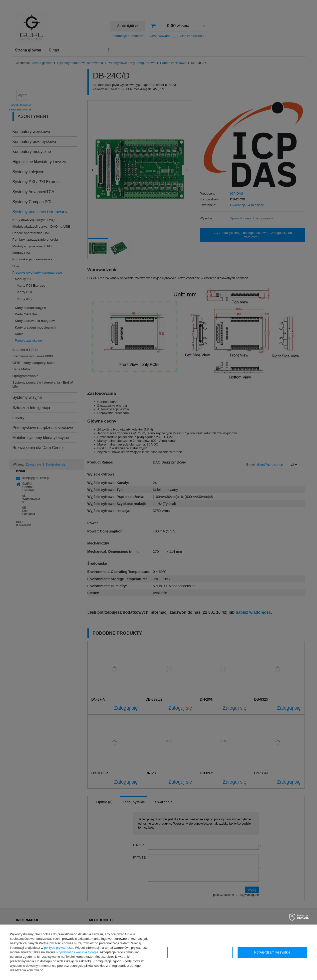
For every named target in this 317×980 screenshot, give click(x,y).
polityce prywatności (59, 948)
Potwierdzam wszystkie (272, 952)
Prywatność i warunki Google (77, 952)
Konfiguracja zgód (200, 952)
